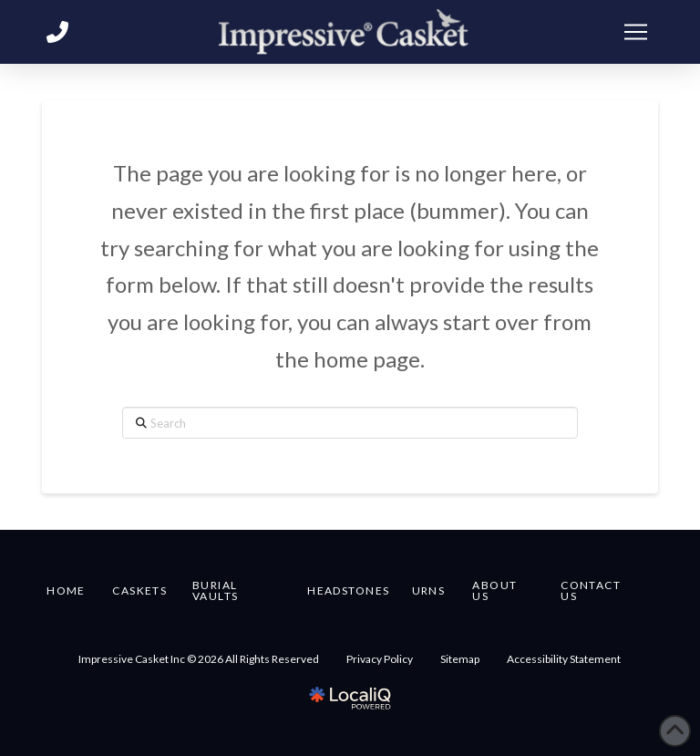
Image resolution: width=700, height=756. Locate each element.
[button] (636, 32)
